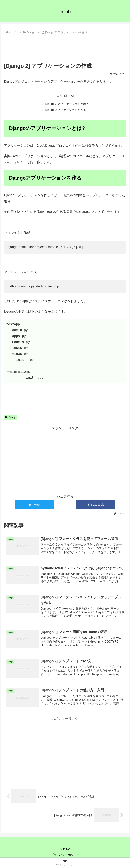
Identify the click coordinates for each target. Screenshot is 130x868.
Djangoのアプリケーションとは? (66, 104)
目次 (60, 95)
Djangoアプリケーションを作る (66, 110)
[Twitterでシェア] (35, 505)
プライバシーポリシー (65, 855)
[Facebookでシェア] (96, 505)
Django (11, 417)
